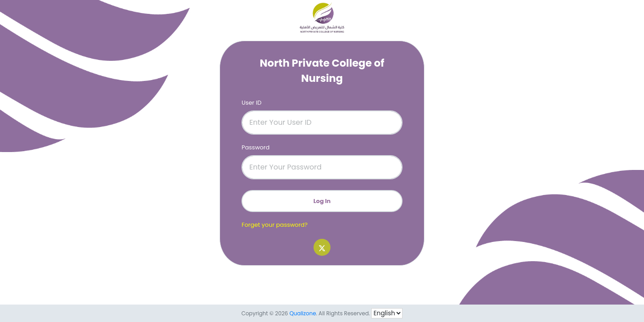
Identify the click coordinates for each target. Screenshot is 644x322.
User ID (251, 103)
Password (256, 147)
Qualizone (303, 313)
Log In (322, 201)
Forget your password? (275, 225)
